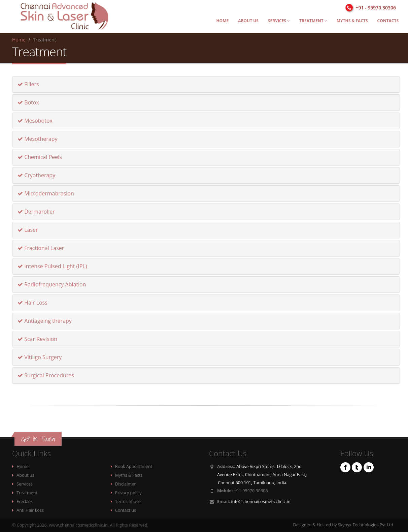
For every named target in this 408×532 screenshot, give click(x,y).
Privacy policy (128, 493)
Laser (28, 230)
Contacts (388, 21)
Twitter (357, 467)
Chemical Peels (40, 157)
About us (248, 21)
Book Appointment (134, 466)
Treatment (313, 21)
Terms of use (128, 502)
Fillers (28, 84)
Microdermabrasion (46, 193)
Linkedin (369, 467)
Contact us (126, 510)
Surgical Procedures (46, 375)
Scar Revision (37, 339)
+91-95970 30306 (251, 491)
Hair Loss (32, 303)
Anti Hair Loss (30, 510)
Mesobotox (35, 121)
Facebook (345, 467)
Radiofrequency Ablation (52, 284)
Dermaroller (36, 212)
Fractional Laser (41, 248)
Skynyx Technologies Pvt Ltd (366, 525)
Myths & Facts (352, 21)
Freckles (25, 502)
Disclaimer (126, 484)
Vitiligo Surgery (40, 357)
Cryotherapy (36, 175)
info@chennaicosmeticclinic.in (261, 502)
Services (279, 21)
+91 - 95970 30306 (376, 8)
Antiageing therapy (45, 321)
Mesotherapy (38, 139)
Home (222, 21)
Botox (28, 102)
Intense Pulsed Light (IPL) (52, 266)
